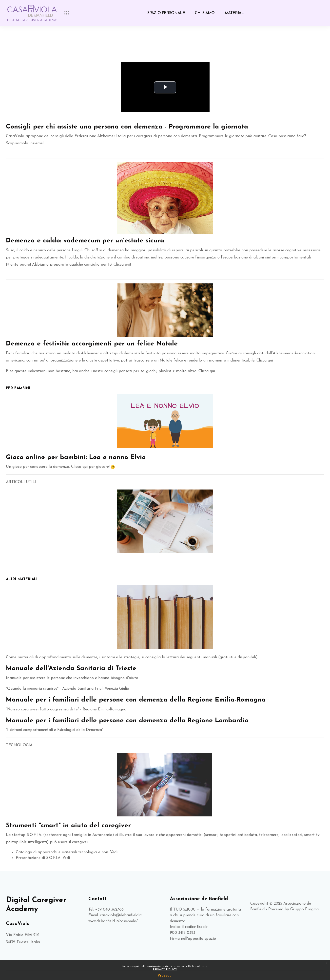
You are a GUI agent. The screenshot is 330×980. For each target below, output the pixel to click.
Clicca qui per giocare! (91, 466)
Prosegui (165, 976)
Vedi (115, 852)
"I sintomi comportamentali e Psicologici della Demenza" (56, 729)
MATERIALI (235, 13)
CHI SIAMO (205, 13)
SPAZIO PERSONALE (166, 13)
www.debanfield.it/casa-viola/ (114, 921)
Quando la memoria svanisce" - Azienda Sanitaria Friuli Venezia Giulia (70, 688)
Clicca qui (265, 360)
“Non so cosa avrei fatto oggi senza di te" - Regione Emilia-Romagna (68, 709)
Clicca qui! (122, 264)
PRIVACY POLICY (165, 970)
